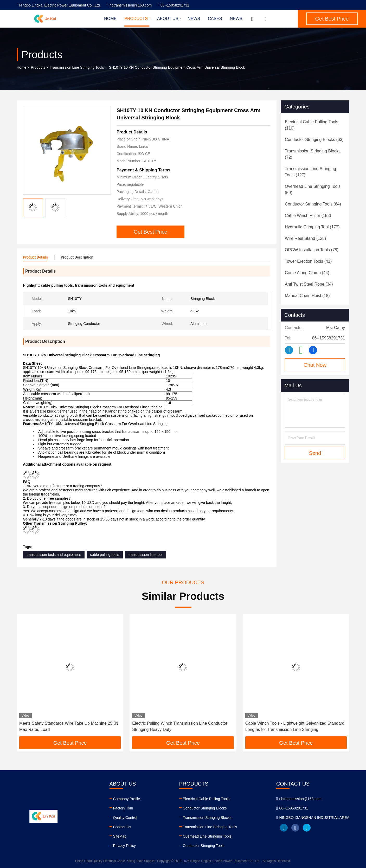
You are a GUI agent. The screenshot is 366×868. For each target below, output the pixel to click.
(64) (313, 204)
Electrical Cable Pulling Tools (206, 799)
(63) (314, 140)
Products (137, 19)
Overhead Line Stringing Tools (207, 836)
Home (110, 19)
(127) (310, 172)
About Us (168, 19)
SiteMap (120, 836)
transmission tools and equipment (54, 555)
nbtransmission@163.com (129, 5)
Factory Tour (123, 808)
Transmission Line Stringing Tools (77, 67)
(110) (312, 125)
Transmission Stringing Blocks (207, 818)
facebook (295, 828)
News (194, 19)
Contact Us (122, 827)
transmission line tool (146, 555)
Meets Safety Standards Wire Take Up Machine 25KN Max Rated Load (69, 726)
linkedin (284, 828)
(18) (307, 296)
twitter (307, 828)
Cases (215, 19)
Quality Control (125, 818)
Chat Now (315, 365)
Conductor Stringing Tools (204, 846)
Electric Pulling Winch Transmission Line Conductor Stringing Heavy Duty (180, 726)
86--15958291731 (174, 5)
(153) (308, 216)
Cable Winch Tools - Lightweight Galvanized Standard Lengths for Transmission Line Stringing (295, 726)
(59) (313, 189)
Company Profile (127, 799)
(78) (312, 250)
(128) (305, 238)
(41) (308, 261)
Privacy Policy (124, 846)
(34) (309, 284)
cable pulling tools (105, 555)
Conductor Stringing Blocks (205, 808)
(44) (307, 273)
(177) (312, 227)
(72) (313, 154)
